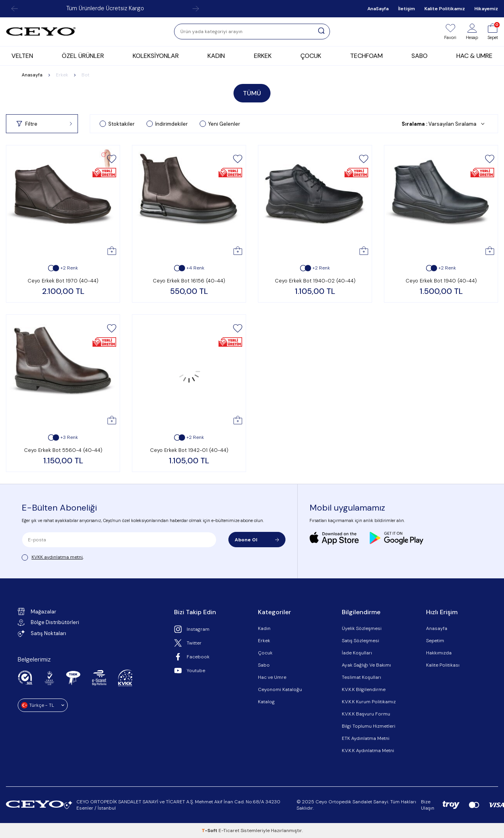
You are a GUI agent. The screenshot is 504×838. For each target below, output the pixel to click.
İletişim (407, 9)
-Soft (210, 831)
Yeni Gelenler (220, 124)
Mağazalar (37, 611)
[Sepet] (493, 32)
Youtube (190, 671)
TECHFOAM (366, 56)
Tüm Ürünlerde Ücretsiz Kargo (105, 8)
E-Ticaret (229, 831)
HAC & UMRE (474, 56)
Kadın (264, 628)
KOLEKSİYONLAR (156, 56)
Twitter (188, 643)
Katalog (266, 702)
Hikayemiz (486, 9)
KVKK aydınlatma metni (57, 557)
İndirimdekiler (167, 124)
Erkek (62, 75)
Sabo (264, 665)
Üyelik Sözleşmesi (362, 628)
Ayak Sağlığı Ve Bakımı (366, 665)
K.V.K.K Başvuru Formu (366, 714)
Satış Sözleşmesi (360, 641)
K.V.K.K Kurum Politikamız (369, 702)
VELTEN (22, 56)
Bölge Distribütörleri (48, 622)
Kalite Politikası (443, 665)
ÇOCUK (311, 56)
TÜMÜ (252, 93)
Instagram (192, 629)
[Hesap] (472, 32)
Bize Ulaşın (428, 805)
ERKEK (263, 56)
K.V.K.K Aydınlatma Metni (368, 751)
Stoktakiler (117, 124)
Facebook (192, 657)
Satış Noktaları (42, 634)
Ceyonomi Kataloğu (280, 689)
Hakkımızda (439, 653)
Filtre (44, 124)
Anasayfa (32, 75)
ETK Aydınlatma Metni (366, 738)
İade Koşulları (357, 653)
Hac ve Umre (272, 677)
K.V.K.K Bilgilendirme (364, 689)
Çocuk (265, 653)
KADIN (216, 56)
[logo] (41, 32)
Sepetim (435, 641)
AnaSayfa (378, 9)
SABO (420, 56)
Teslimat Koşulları (361, 677)
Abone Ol (257, 540)
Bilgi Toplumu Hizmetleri (369, 726)
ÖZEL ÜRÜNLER (83, 56)
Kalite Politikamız (445, 9)
